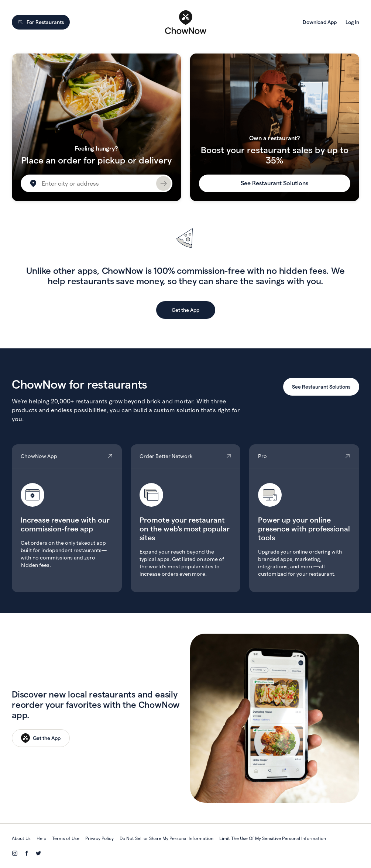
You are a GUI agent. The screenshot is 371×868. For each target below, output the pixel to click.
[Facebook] (27, 853)
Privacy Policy (99, 838)
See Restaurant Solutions (274, 183)
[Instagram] (15, 853)
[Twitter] (38, 853)
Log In (352, 22)
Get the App (185, 310)
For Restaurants (41, 22)
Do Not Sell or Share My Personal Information (166, 838)
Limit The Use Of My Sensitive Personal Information (273, 838)
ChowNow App (67, 518)
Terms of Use (66, 838)
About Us (21, 838)
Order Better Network (186, 518)
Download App (320, 22)
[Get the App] (41, 738)
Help (41, 838)
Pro (304, 518)
